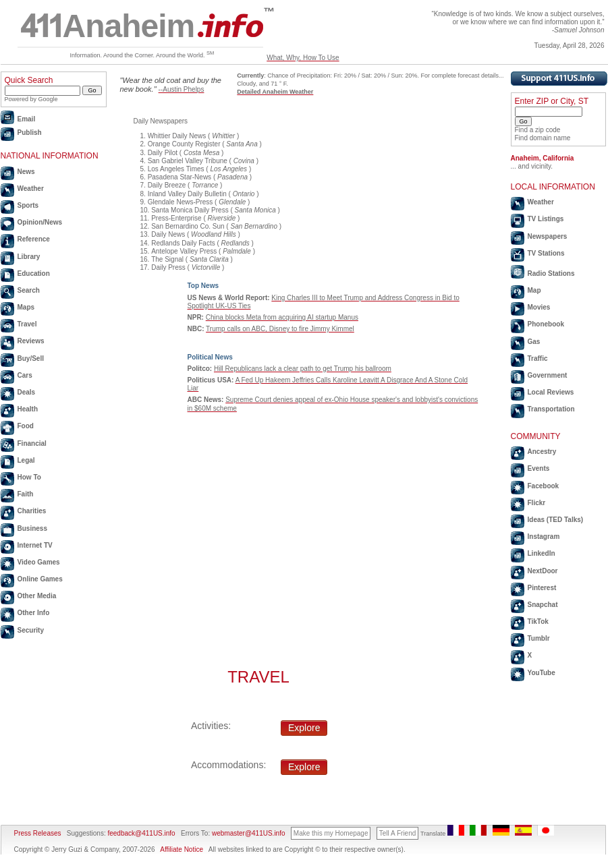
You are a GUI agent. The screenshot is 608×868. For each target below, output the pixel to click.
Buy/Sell (31, 358)
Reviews (31, 341)
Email (27, 119)
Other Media (37, 596)
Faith (26, 494)
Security (31, 630)
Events (539, 468)
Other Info (34, 613)
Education (34, 273)
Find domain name (543, 138)
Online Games (40, 579)
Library (29, 257)
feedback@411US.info (141, 833)
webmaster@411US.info (249, 833)
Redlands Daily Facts (183, 243)
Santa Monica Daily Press (190, 210)
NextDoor (543, 571)
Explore (304, 728)
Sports (28, 205)
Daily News (168, 234)
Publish (30, 133)
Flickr (537, 503)
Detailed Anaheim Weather (275, 92)
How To (29, 477)
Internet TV (35, 545)
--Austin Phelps (182, 89)
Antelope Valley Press (184, 251)
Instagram (544, 537)
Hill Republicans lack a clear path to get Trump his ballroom (303, 369)
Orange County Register (184, 144)
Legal (26, 460)
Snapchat (543, 605)
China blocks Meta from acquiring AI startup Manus (282, 317)
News (26, 172)
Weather (31, 189)
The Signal (167, 259)
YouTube (542, 673)
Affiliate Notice (182, 849)
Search (29, 290)
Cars (25, 375)
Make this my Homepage (331, 833)
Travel (27, 324)
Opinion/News (40, 222)
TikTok (538, 621)
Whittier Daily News (177, 136)
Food (26, 426)
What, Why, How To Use (303, 58)
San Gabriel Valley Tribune (188, 161)
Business (32, 528)
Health (28, 409)
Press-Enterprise (176, 218)
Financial (32, 443)
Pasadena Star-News (180, 177)
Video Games (39, 562)
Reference (34, 239)
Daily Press (168, 267)
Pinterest (542, 588)
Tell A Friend (397, 833)
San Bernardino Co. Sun (188, 226)
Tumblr (539, 638)
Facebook (544, 486)
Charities (32, 511)
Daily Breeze (167, 185)
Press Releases (38, 833)
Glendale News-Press (181, 202)
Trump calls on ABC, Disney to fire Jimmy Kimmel (280, 329)
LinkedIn (542, 553)
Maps (26, 307)
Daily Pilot (163, 153)
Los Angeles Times (176, 169)
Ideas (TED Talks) (556, 520)
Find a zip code (538, 130)
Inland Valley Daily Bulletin (187, 194)
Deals (27, 392)
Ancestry (542, 452)
